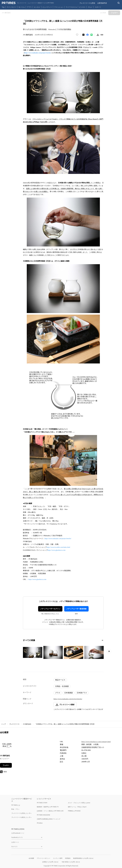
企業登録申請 (102, 3)
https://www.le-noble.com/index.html (58, 547)
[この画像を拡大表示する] (33, 652)
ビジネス (82, 7)
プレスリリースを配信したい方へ (21, 817)
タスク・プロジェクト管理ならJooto (79, 803)
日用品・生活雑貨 (62, 686)
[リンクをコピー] (102, 35)
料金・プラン (15, 809)
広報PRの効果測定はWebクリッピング (49, 819)
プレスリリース (14, 724)
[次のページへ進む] (109, 651)
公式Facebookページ (18, 833)
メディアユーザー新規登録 (76, 609)
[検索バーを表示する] (119, 3)
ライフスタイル (71, 7)
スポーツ (98, 7)
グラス (58, 693)
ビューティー (47, 7)
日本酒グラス (82, 693)
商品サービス (60, 680)
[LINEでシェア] (92, 35)
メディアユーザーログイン (50, 609)
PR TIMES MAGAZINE (43, 815)
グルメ (90, 7)
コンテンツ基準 (58, 858)
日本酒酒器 (69, 693)
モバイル (22, 7)
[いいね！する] (77, 35)
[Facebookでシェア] (87, 35)
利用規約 (68, 858)
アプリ (29, 7)
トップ (4, 724)
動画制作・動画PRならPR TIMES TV (48, 807)
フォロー (6, 765)
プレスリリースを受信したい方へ (21, 813)
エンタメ (37, 7)
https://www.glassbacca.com (57, 550)
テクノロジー (11, 7)
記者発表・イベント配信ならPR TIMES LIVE (50, 811)
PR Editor (40, 823)
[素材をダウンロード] (98, 35)
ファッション (59, 7)
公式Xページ (15, 842)
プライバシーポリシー (44, 858)
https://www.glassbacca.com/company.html (96, 742)
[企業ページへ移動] (7, 746)
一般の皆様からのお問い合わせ (71, 862)
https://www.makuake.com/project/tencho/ (38, 53)
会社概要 (31, 858)
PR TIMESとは (16, 805)
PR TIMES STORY (42, 803)
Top (3, 7)
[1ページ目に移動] (102, 640)
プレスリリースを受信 (87, 3)
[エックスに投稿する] (83, 35)
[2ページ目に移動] (103, 640)
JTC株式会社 (27, 724)
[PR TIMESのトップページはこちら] (28, 3)
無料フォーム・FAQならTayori (77, 807)
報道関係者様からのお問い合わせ (83, 858)
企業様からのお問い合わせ (50, 862)
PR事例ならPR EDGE (74, 811)
